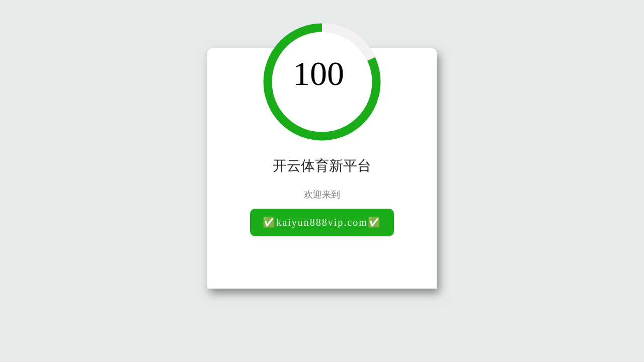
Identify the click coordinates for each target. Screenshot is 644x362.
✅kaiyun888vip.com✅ (322, 222)
